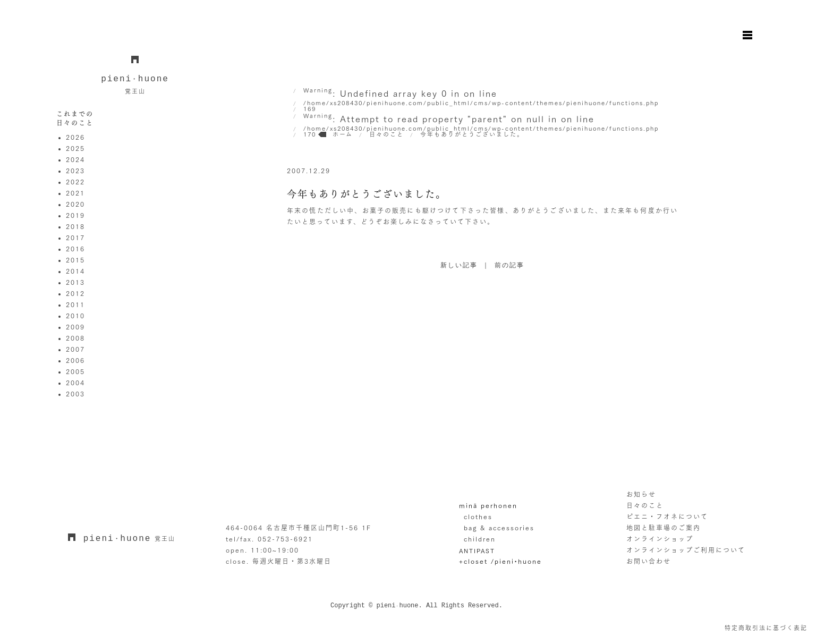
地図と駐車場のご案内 (664, 528)
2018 (75, 226)
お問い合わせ (649, 561)
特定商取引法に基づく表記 (766, 628)
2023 (75, 171)
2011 (75, 304)
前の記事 (509, 266)
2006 (75, 360)
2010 (75, 316)
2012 (75, 293)
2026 (75, 137)
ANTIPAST (477, 551)
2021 (75, 193)
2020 (75, 204)
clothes (478, 516)
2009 (75, 327)
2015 (75, 260)
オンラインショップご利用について (686, 550)
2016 (75, 249)
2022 (75, 182)
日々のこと (645, 505)
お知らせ (641, 494)
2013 (75, 282)
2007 (75, 349)
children (480, 539)
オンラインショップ (660, 539)
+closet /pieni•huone (500, 561)
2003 (75, 394)
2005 (75, 371)
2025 (75, 148)
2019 (75, 215)
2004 (75, 383)
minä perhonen (488, 505)
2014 (75, 271)
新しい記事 (459, 266)
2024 (75, 159)
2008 (75, 338)
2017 (75, 238)
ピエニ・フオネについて (667, 516)
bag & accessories (499, 528)
